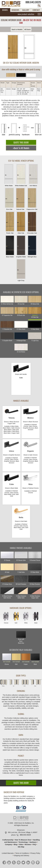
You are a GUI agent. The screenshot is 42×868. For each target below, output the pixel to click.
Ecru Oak (9, 199)
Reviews (28, 845)
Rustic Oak (10, 223)
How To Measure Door (23, 840)
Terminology (23, 842)
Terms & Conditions (22, 853)
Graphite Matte (21, 246)
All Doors (27, 30)
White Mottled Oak (21, 175)
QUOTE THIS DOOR (21, 142)
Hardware (33, 842)
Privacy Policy (35, 853)
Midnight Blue (32, 246)
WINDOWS (15, 10)
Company (9, 845)
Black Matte (10, 246)
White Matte (9, 175)
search (39, 6)
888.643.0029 (33, 2)
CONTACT (36, 10)
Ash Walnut (33, 175)
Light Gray (21, 270)
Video (21, 845)
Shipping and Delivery (22, 856)
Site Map (21, 847)
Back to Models (17, 30)
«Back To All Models (21, 148)
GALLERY (26, 10)
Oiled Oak (21, 223)
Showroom (21, 830)
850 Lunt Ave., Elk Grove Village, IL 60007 (23, 832)
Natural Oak (20, 199)
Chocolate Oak (32, 223)
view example (7, 662)
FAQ (34, 845)
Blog (16, 845)
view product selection (26, 14)
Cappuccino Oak (32, 199)
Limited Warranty (8, 853)
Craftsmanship (8, 840)
